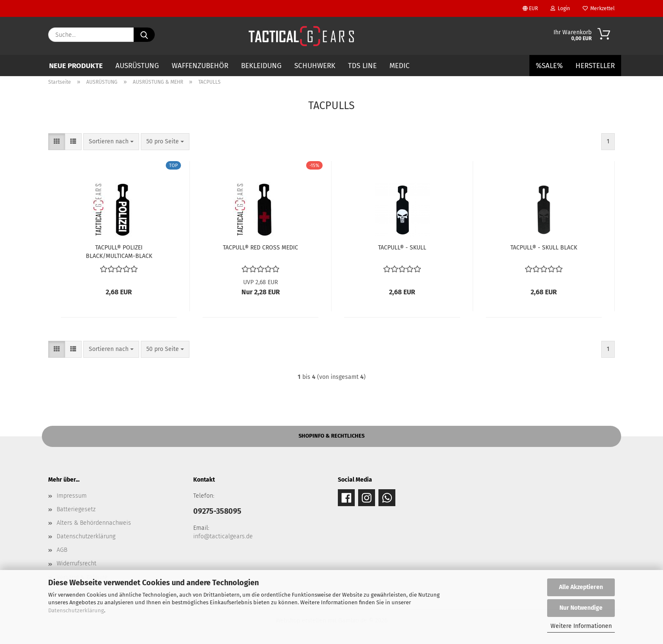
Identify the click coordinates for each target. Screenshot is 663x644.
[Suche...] (144, 35)
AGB (62, 550)
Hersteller (595, 66)
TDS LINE (362, 66)
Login (560, 8)
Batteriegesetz (76, 509)
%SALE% (549, 66)
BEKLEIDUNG (261, 66)
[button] (57, 142)
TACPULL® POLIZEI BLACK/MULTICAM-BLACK (119, 251)
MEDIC (400, 66)
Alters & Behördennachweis (94, 523)
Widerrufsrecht (77, 563)
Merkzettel (599, 8)
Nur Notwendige (581, 608)
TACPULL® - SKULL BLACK (544, 248)
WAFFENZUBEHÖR (200, 66)
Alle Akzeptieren (581, 587)
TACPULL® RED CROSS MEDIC (260, 248)
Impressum (72, 496)
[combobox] (111, 142)
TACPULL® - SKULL (402, 248)
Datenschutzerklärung (76, 610)
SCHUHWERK (315, 66)
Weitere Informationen (581, 626)
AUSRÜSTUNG (137, 66)
